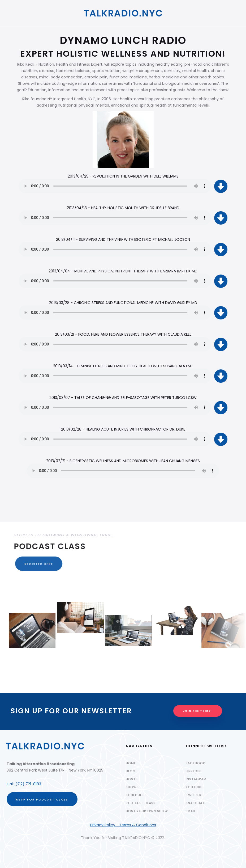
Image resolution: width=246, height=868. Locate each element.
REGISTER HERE (36, 564)
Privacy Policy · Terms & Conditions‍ (123, 825)
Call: (11, 784)
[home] (123, 13)
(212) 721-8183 (28, 784)
